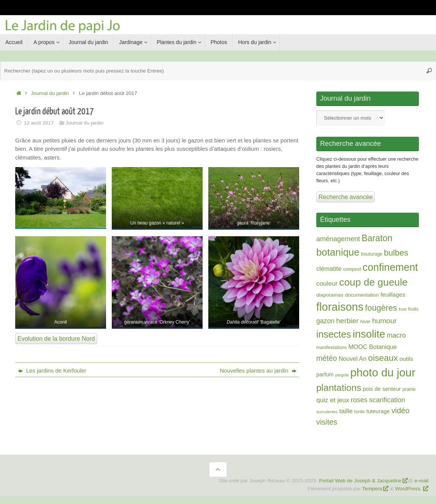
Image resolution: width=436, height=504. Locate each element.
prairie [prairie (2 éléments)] (409, 389)
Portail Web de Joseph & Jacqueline (360, 481)
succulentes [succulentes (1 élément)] (327, 412)
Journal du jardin (50, 93)
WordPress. (409, 489)
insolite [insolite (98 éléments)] (369, 334)
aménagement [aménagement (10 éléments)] (338, 239)
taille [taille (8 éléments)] (346, 411)
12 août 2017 (39, 123)
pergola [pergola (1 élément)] (342, 375)
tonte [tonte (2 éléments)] (360, 412)
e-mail (421, 481)
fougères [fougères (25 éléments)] (381, 308)
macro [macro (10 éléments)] (396, 335)
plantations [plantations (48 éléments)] (339, 388)
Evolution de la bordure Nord (56, 339)
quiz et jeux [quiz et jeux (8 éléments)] (333, 400)
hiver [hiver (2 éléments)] (365, 322)
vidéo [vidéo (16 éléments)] (401, 411)
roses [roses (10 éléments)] (359, 400)
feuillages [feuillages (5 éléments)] (393, 295)
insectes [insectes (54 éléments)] (334, 334)
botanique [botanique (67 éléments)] (338, 252)
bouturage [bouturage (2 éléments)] (372, 254)
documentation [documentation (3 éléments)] (362, 295)
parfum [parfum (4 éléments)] (325, 374)
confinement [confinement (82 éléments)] (390, 267)
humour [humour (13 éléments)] (384, 321)
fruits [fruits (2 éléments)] (413, 309)
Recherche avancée (346, 197)
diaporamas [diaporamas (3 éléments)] (330, 295)
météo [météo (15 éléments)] (327, 358)
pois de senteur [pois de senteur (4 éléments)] (382, 389)
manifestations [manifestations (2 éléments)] (331, 348)
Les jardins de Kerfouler (52, 370)
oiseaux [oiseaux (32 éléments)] (383, 358)
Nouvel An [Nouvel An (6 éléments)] (353, 359)
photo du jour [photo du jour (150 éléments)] (383, 372)
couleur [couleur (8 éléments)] (327, 284)
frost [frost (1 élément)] (403, 309)
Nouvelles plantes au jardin (258, 370)
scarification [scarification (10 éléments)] (387, 400)
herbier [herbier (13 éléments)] (347, 321)
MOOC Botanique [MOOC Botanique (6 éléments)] (372, 347)
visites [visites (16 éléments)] (327, 422)
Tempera (372, 489)
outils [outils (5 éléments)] (406, 359)
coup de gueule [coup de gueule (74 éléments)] (373, 282)
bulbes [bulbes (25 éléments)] (396, 253)
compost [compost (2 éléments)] (352, 269)
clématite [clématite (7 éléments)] (329, 269)
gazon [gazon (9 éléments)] (325, 321)
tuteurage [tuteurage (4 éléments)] (378, 411)
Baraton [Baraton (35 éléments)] (377, 238)
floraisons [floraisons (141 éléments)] (340, 307)
